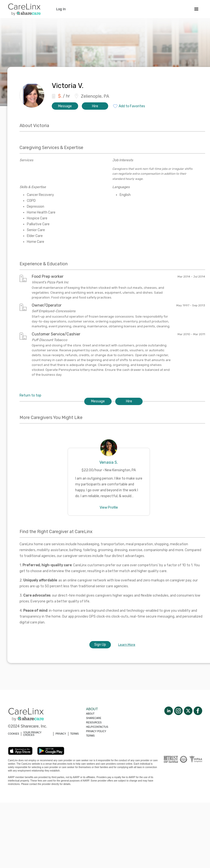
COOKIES (14, 734)
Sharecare (94, 718)
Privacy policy (96, 731)
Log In (61, 9)
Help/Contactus (97, 727)
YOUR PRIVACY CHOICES (32, 734)
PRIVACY (61, 734)
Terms (90, 736)
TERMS (75, 734)
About (90, 714)
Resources (94, 723)
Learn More (127, 645)
